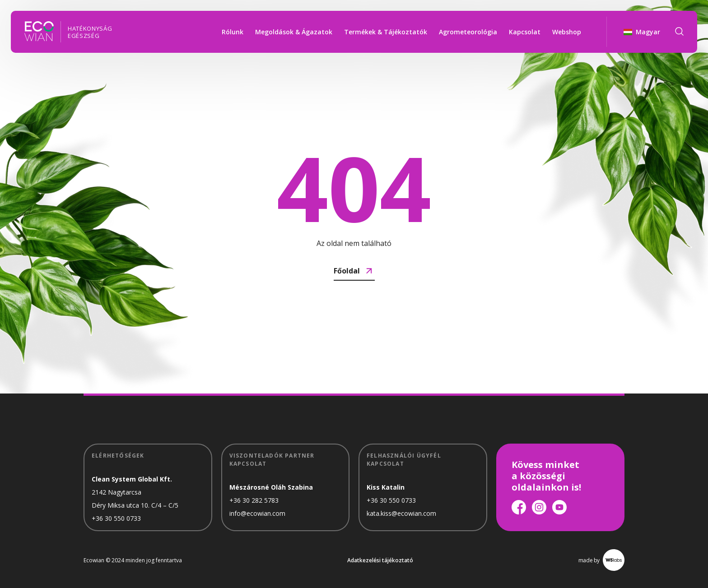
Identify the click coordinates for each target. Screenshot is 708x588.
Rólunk (233, 32)
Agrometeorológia (468, 32)
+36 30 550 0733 (116, 518)
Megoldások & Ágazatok (294, 32)
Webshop (567, 32)
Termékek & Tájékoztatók (386, 32)
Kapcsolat (525, 32)
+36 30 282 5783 (254, 500)
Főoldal (354, 271)
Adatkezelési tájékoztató (380, 560)
